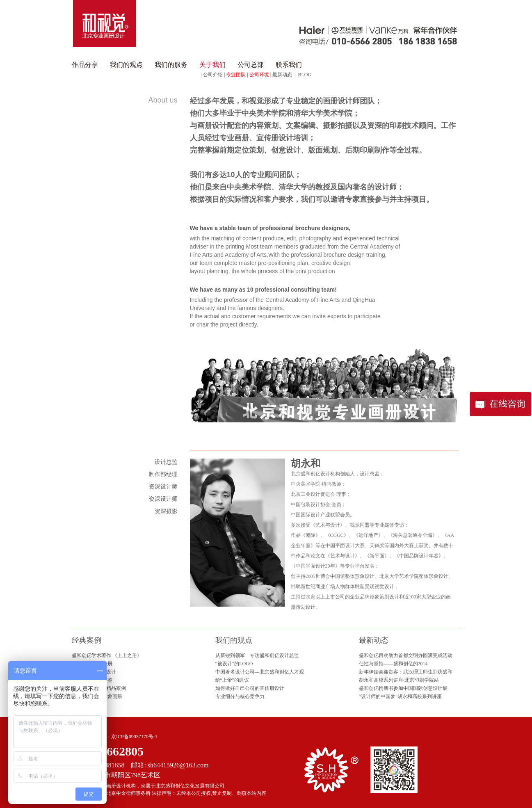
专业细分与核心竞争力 (240, 696)
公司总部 (251, 65)
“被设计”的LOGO (234, 664)
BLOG (305, 75)
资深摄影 (166, 511)
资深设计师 (163, 487)
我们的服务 (171, 65)
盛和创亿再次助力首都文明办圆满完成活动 (406, 655)
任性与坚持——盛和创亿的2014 (393, 664)
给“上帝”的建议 (232, 680)
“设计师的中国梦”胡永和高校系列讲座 (401, 696)
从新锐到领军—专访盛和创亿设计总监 (257, 655)
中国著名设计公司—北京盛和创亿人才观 (260, 672)
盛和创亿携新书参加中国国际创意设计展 (403, 688)
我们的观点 (126, 65)
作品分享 (85, 65)
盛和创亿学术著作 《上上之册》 (107, 655)
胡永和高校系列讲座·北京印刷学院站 (399, 680)
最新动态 (282, 75)
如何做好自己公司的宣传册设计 (250, 688)
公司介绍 (213, 75)
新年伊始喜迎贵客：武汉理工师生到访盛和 (406, 672)
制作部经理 (163, 474)
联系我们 (289, 65)
